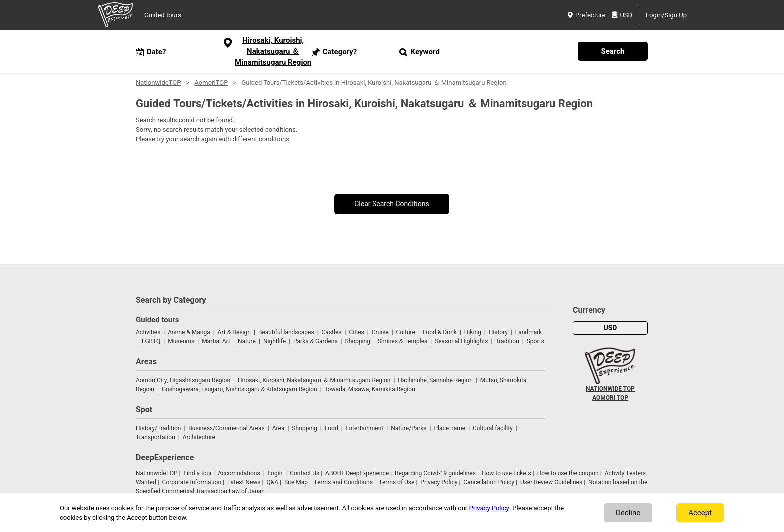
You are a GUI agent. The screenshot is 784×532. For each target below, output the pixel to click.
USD (622, 15)
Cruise (380, 332)
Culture (406, 332)
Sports (536, 341)
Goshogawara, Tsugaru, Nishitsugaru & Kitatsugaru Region (240, 389)
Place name (450, 428)
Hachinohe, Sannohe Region (435, 380)
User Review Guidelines (551, 482)
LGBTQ (151, 341)
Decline (628, 513)
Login (275, 473)
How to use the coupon (568, 473)
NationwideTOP (158, 83)
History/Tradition (158, 428)
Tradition (507, 341)
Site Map (296, 482)
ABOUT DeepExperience (357, 473)
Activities (148, 332)
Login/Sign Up (666, 15)
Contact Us (305, 473)
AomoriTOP (211, 83)
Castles (332, 332)
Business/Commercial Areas (226, 428)
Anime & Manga (189, 332)
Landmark (529, 332)
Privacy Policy (439, 482)
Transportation (156, 437)
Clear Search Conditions (392, 204)
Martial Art (216, 341)
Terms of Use (397, 482)
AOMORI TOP (610, 398)
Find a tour (198, 473)
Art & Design (234, 332)
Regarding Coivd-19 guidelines (435, 473)
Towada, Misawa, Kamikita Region (370, 389)
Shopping (358, 341)
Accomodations (239, 473)
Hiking (473, 332)
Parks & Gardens (316, 341)
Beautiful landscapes (286, 332)
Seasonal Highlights (461, 341)
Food (332, 428)
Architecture (199, 437)
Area (279, 428)
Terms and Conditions (343, 482)
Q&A (272, 482)
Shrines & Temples (403, 341)
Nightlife (275, 341)
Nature (247, 341)
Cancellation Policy (489, 482)
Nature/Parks (409, 428)
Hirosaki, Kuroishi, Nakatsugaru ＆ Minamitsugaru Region (314, 380)
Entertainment (365, 428)
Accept (700, 513)
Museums (181, 341)
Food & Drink (440, 332)
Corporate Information (192, 482)
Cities (356, 332)
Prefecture (587, 15)
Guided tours (163, 15)
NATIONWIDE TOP (610, 389)
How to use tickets (507, 473)
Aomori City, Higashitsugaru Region (183, 380)
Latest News (244, 482)
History (498, 332)
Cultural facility (493, 428)
